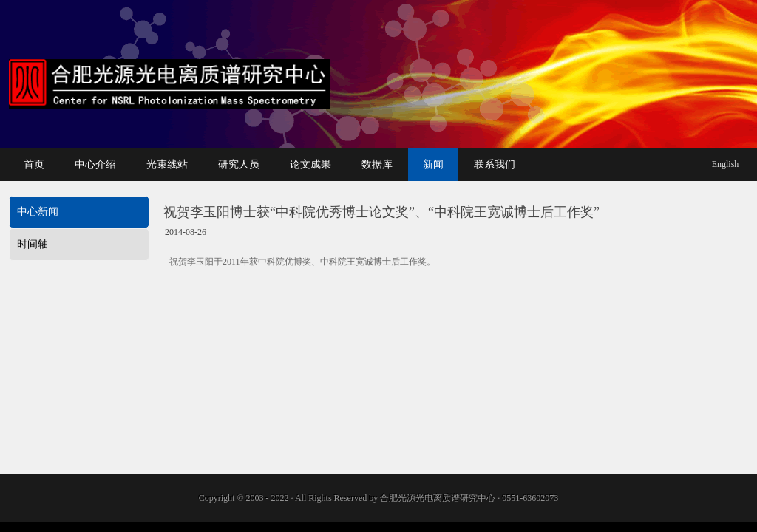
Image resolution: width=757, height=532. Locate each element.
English (726, 164)
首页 (34, 164)
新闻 (433, 164)
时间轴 (33, 244)
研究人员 (239, 164)
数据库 (377, 164)
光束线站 (167, 164)
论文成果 (310, 164)
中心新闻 (38, 212)
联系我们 (495, 164)
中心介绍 (95, 164)
